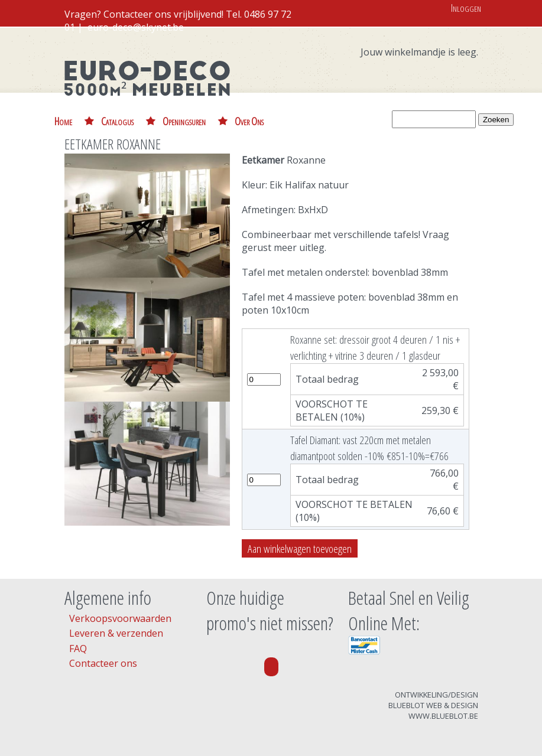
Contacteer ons (103, 663)
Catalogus (117, 121)
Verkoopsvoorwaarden (120, 618)
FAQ (78, 649)
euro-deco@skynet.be (136, 27)
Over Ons (249, 121)
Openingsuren (184, 121)
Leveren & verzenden (116, 633)
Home (63, 121)
